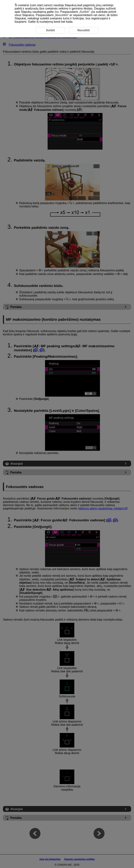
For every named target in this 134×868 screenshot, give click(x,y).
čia (57, 12)
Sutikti (84, 12)
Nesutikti (62, 15)
